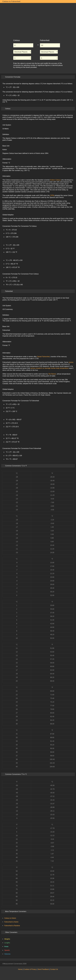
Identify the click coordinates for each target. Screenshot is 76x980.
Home (20, 969)
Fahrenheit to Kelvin (11, 922)
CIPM (52, 195)
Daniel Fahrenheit (43, 357)
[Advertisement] (38, 20)
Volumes (7, 954)
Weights (7, 939)
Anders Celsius (55, 180)
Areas (6, 946)
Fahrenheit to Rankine (12, 926)
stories (71, 362)
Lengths (7, 943)
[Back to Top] (72, 964)
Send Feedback (43, 969)
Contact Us (54, 969)
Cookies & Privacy (30, 969)
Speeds (7, 950)
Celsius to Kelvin (10, 918)
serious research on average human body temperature (49, 368)
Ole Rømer (52, 374)
